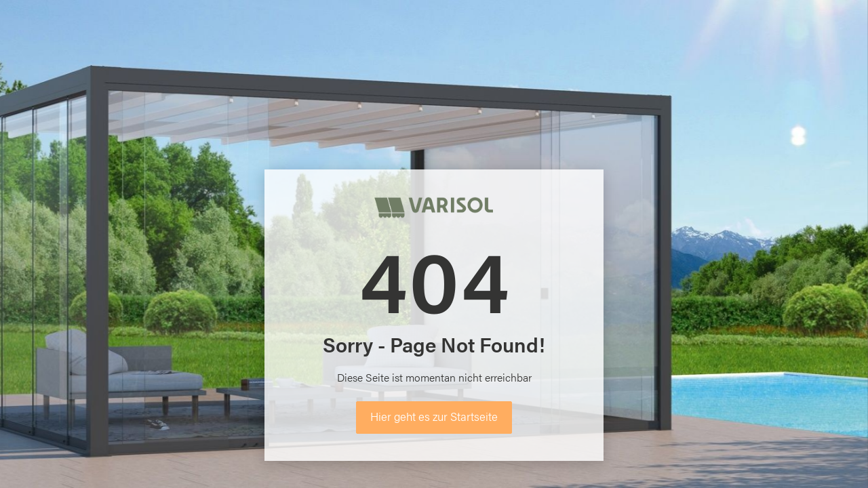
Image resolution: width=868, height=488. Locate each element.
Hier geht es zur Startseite (434, 416)
